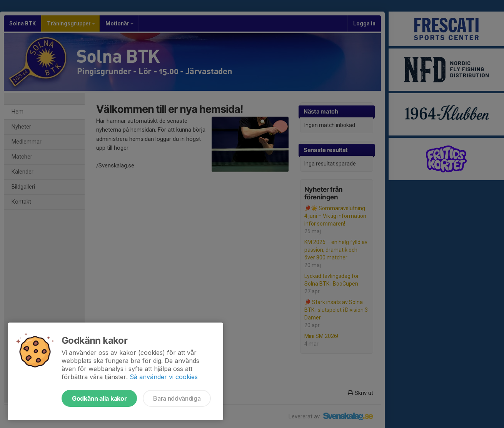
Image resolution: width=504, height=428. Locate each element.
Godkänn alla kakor (99, 398)
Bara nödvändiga (177, 398)
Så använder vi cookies (164, 377)
